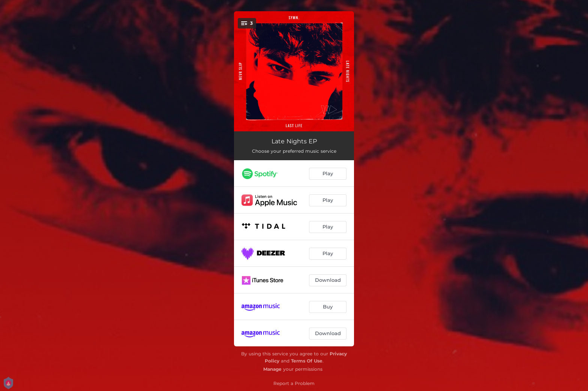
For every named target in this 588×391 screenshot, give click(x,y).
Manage (272, 369)
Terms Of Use (307, 361)
